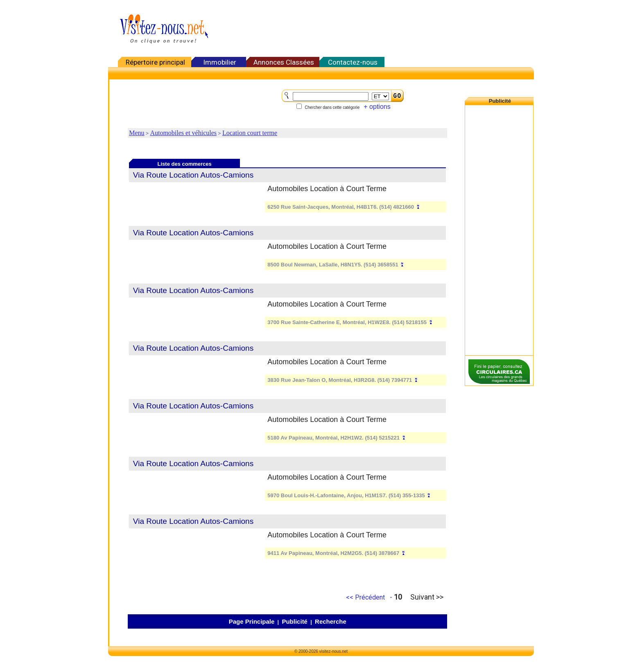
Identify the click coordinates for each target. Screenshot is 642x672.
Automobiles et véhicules (183, 133)
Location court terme (250, 133)
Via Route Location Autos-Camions (193, 175)
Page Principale (252, 621)
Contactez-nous (353, 62)
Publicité (295, 621)
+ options (377, 107)
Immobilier (220, 62)
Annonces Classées (284, 62)
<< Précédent (365, 597)
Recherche (331, 621)
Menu (137, 133)
